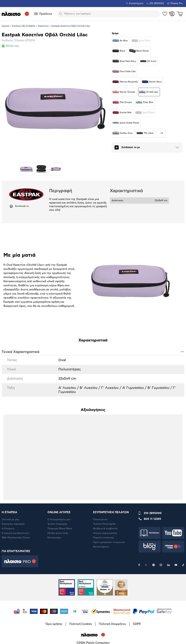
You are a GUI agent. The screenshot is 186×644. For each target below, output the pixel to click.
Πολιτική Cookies (81, 624)
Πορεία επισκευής (104, 538)
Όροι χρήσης (54, 624)
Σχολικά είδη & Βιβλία (24, 26)
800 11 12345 (152, 519)
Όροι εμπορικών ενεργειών (109, 542)
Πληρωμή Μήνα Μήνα (60, 529)
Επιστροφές (54, 538)
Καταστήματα (136, 4)
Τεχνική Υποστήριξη (104, 524)
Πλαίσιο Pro (176, 4)
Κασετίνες (43, 26)
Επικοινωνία (100, 520)
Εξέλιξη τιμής (10, 46)
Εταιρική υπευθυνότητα (15, 533)
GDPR (137, 624)
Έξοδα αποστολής (58, 533)
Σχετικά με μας (10, 520)
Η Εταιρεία (8, 529)
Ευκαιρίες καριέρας (13, 524)
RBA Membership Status (16, 538)
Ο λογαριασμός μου (59, 520)
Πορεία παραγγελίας (105, 533)
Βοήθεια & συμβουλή (105, 529)
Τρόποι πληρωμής (57, 524)
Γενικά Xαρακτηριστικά (93, 352)
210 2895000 (153, 513)
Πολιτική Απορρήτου (112, 624)
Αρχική (5, 26)
